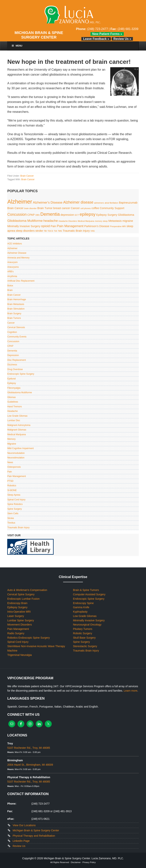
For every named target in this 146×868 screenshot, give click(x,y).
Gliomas (11, 397)
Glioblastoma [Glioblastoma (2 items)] (126, 215)
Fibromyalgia (14, 388)
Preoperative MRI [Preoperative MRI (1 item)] (118, 226)
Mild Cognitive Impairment (20, 448)
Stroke (11, 518)
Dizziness (12, 365)
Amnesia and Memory (18, 258)
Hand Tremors (14, 407)
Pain (10, 472)
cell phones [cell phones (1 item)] (86, 208)
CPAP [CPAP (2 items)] (31, 215)
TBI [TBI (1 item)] (45, 231)
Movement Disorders (19, 625)
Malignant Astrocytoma (19, 425)
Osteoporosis (14, 467)
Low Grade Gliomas (17, 416)
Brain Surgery (14, 314)
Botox (10, 286)
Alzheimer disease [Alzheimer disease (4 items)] (78, 202)
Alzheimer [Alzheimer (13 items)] (20, 202)
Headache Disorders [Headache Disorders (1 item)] (68, 221)
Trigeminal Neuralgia (19, 655)
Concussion (13, 341)
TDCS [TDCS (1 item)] (50, 231)
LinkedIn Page (21, 841)
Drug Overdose (15, 369)
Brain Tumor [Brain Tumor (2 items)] (45, 208)
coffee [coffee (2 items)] (95, 208)
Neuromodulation (16, 453)
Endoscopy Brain (17, 603)
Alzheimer (12, 248)
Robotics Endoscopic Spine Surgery (28, 638)
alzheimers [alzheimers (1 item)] (99, 203)
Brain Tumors (14, 318)
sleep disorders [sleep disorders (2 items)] (25, 231)
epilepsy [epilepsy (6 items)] (88, 214)
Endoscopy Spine (83, 603)
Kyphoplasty (80, 612)
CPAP (10, 346)
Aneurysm (12, 262)
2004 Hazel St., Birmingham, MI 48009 (30, 765)
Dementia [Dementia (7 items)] (50, 214)
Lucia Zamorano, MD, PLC (73, 15)
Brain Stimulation (16, 309)
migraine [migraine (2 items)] (128, 221)
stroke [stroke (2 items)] (39, 231)
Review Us (19, 846)
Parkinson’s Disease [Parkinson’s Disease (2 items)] (97, 226)
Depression (13, 355)
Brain (10, 290)
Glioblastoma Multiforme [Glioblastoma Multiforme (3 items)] (25, 221)
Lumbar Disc (14, 420)
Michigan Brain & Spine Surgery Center (36, 830)
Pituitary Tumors (83, 629)
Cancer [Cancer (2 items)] (75, 208)
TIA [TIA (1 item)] (55, 231)
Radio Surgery (16, 633)
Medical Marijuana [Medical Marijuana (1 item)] (86, 221)
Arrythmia (12, 276)
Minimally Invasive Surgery (89, 620)
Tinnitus (11, 523)
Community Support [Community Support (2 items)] (112, 208)
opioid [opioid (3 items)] (45, 226)
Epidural (11, 379)
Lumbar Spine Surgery (21, 620)
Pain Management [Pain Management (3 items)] (70, 226)
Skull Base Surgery (84, 638)
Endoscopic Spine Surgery (21, 374)
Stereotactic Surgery (85, 646)
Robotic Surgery (83, 633)
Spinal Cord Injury (16, 500)
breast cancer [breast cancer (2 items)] (62, 208)
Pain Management (16, 476)
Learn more (131, 691)
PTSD (10, 481)
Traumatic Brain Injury (18, 528)
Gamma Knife (81, 607)
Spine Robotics (15, 504)
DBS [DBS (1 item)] (37, 215)
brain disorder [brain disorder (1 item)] (31, 208)
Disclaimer (76, 862)
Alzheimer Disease (17, 253)
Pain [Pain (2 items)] (53, 226)
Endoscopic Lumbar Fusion (23, 599)
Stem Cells (13, 513)
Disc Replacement (16, 360)
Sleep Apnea (14, 495)
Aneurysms (13, 267)
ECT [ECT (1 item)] (77, 215)
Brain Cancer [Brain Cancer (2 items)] (15, 208)
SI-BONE (12, 490)
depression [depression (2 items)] (67, 215)
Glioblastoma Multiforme (19, 393)
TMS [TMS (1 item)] (60, 231)
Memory (11, 439)
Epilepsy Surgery (17, 607)
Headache (12, 411)
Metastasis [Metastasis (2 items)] (115, 221)
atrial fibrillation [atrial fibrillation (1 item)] (111, 203)
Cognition (12, 332)
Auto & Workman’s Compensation (27, 590)
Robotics (12, 486)
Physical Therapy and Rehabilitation (34, 836)
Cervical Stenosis (16, 327)
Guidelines (13, 402)
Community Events (17, 337)
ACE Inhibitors (15, 244)
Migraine (12, 444)
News (10, 462)
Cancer (11, 323)
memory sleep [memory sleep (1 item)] (101, 221)
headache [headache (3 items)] (51, 221)
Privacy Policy (89, 862)
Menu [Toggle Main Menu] (17, 46)
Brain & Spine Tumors (86, 590)
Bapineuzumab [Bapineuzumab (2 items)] (128, 203)
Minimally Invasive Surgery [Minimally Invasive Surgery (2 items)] (24, 226)
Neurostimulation (16, 458)
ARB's (10, 272)
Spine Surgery (14, 509)
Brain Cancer (27, 176)
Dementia (12, 351)
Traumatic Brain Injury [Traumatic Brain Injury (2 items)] (76, 231)
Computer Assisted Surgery (89, 594)
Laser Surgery (16, 616)
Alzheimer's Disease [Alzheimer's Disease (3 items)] (48, 202)
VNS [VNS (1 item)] (93, 231)
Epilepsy (12, 383)
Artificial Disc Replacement (21, 281)
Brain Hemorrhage (17, 299)
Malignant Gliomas (17, 430)
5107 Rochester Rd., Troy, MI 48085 (29, 748)
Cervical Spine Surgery (21, 594)
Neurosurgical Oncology (87, 625)
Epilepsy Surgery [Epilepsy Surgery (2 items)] (107, 215)
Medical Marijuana (16, 434)
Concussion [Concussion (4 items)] (17, 214)
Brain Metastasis (16, 304)
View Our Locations (24, 825)
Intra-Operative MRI (19, 612)
